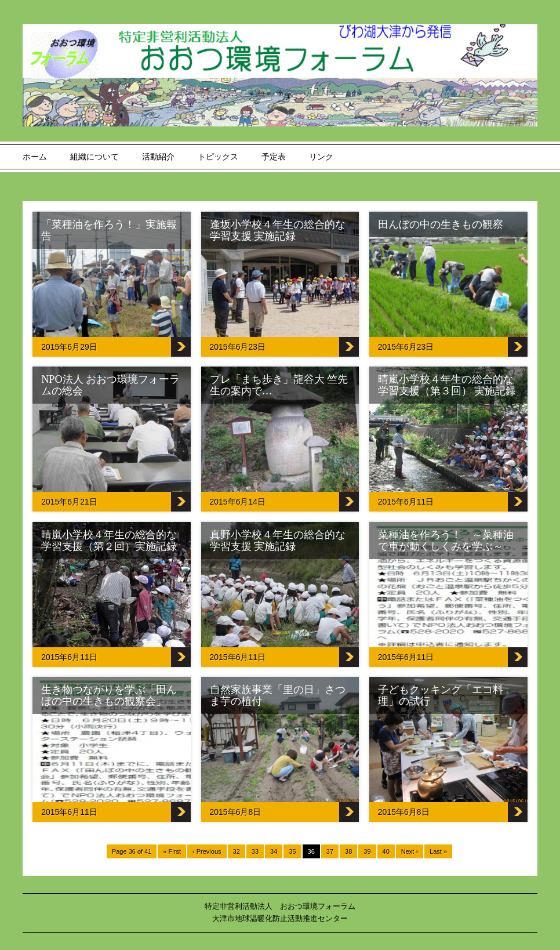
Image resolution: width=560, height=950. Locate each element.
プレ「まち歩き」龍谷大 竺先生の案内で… (279, 385)
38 (348, 851)
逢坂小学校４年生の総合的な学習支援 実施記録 (278, 230)
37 (330, 851)
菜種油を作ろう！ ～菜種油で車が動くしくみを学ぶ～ (446, 541)
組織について (94, 157)
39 (367, 851)
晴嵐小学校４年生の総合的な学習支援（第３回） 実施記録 (447, 385)
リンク (321, 157)
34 (274, 851)
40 (386, 851)
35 (292, 851)
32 (237, 851)
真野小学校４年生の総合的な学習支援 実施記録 (278, 541)
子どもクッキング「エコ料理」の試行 (441, 695)
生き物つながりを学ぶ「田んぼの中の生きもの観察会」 (109, 695)
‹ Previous (207, 851)
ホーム (35, 157)
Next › (410, 851)
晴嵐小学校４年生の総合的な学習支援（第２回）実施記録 (109, 541)
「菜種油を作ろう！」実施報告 (109, 230)
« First (172, 851)
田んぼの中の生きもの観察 (441, 224)
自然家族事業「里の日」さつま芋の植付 (278, 695)
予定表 (274, 157)
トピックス (218, 157)
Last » (438, 851)
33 (255, 851)
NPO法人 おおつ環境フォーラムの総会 (110, 385)
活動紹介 (158, 157)
